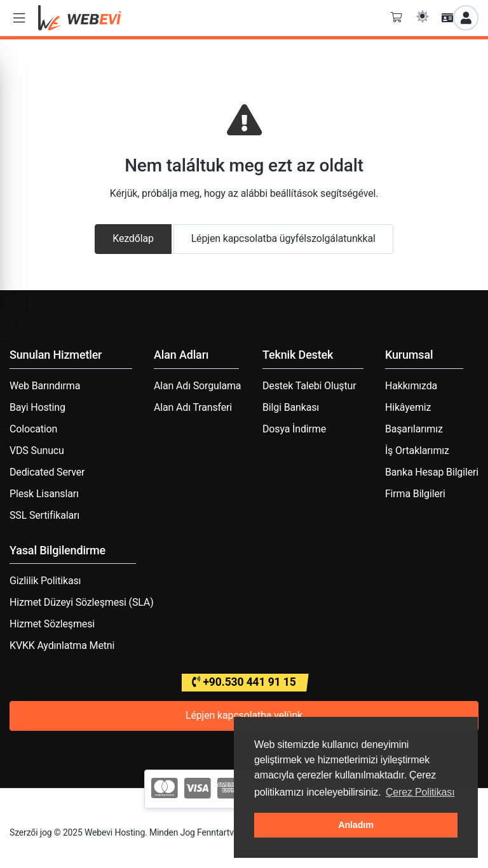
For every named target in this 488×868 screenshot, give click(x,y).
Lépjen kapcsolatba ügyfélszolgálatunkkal (283, 238)
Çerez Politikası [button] (420, 792)
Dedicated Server (47, 472)
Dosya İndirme (294, 429)
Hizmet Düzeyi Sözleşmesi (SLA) (82, 602)
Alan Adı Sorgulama (197, 386)
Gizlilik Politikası (45, 581)
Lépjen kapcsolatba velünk (244, 715)
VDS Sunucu (37, 451)
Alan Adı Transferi (193, 407)
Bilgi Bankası (291, 407)
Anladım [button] (356, 825)
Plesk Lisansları (44, 494)
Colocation (33, 429)
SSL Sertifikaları (44, 515)
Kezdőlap (133, 238)
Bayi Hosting (37, 407)
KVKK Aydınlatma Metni (62, 645)
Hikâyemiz (408, 407)
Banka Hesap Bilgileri (432, 472)
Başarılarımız (414, 429)
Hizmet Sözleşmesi (52, 624)
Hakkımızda (411, 386)
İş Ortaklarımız (417, 451)
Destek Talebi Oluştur (309, 386)
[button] (19, 18)
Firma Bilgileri (415, 494)
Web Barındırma (45, 386)
